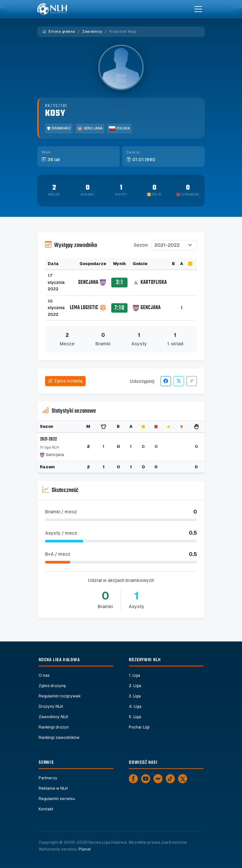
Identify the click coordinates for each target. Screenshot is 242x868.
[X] (183, 779)
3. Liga (135, 696)
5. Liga (135, 717)
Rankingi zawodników (59, 738)
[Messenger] (158, 779)
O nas (44, 675)
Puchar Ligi (139, 727)
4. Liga (135, 707)
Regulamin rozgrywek (60, 696)
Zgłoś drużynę (52, 686)
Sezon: (141, 245)
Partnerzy (48, 778)
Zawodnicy (92, 32)
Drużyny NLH (51, 707)
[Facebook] (133, 779)
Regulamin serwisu (57, 799)
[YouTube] (146, 779)
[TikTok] (170, 779)
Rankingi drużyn (54, 727)
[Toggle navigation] (198, 9)
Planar (85, 849)
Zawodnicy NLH (53, 717)
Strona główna (59, 32)
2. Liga (135, 686)
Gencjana (90, 128)
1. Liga (134, 675)
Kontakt (46, 809)
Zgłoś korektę (65, 381)
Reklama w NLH (53, 788)
